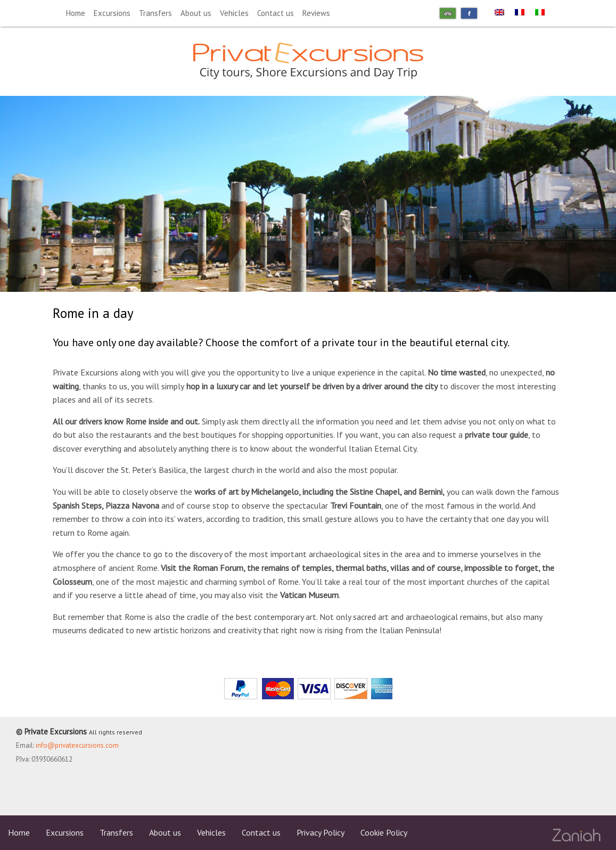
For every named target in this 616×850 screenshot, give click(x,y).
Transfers (155, 13)
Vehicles (234, 13)
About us (196, 13)
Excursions (112, 13)
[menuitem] (499, 11)
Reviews (316, 13)
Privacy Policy (321, 832)
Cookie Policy (384, 832)
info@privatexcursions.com (77, 745)
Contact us (276, 13)
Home (76, 13)
